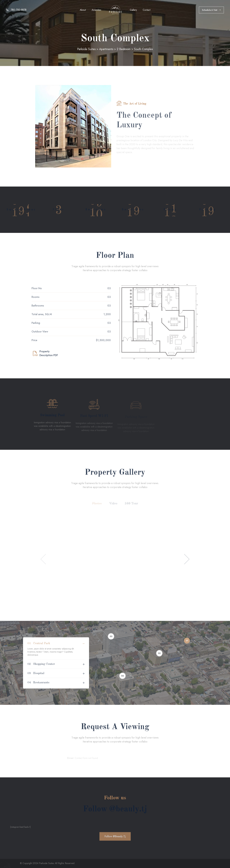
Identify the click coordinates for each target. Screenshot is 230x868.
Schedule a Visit (211, 10)
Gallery (133, 10)
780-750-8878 (16, 10)
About (83, 10)
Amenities (96, 10)
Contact (147, 10)
